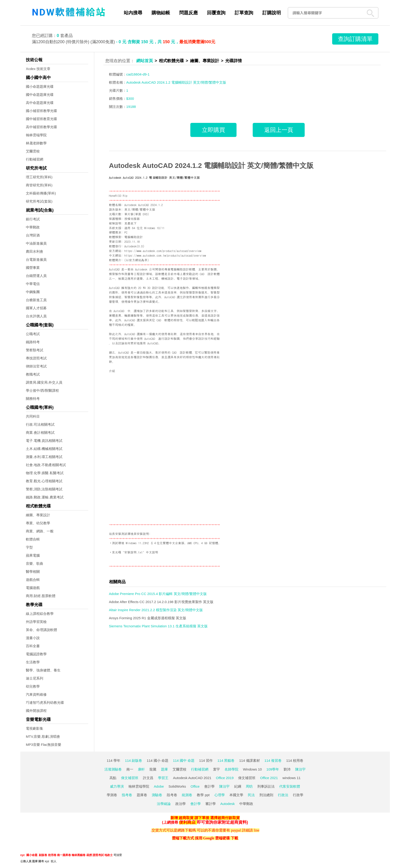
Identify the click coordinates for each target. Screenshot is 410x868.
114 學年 (114, 760)
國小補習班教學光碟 (41, 111)
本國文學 (236, 795)
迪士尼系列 (35, 678)
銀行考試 (33, 219)
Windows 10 (252, 769)
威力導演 (117, 786)
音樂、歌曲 (35, 563)
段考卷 (172, 795)
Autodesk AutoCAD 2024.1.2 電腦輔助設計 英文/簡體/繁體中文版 (211, 165)
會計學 (209, 786)
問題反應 (188, 13)
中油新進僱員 (36, 243)
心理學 (220, 795)
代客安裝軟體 (290, 786)
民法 (251, 795)
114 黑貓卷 (226, 760)
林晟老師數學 (36, 143)
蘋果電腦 (33, 555)
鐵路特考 (33, 342)
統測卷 (187, 795)
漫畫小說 (33, 638)
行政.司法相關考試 (40, 424)
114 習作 (206, 760)
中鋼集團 (33, 292)
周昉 (249, 786)
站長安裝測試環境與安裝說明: (130, 534)
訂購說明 (272, 13)
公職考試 (33, 334)
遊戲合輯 (33, 580)
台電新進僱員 (36, 259)
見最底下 (130, 223)
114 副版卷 (134, 760)
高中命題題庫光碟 (40, 103)
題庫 (164, 769)
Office (195, 786)
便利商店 (187, 822)
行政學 (298, 795)
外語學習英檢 (36, 622)
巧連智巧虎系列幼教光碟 (45, 703)
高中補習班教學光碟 (41, 127)
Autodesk (228, 804)
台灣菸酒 (33, 235)
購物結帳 (161, 13)
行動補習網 (35, 159)
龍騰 (153, 769)
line (257, 830)
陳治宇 (300, 769)
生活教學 (33, 662)
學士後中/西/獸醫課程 (42, 390)
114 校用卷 (295, 760)
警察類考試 (35, 350)
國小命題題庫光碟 (40, 86)
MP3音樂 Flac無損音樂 (44, 745)
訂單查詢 (244, 13)
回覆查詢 (216, 13)
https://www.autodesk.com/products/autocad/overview (163, 251)
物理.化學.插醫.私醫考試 (45, 473)
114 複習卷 (273, 760)
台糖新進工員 (36, 300)
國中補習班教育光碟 (41, 119)
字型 (29, 547)
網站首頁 (145, 61)
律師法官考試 (36, 366)
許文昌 (148, 778)
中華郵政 (33, 227)
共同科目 (33, 416)
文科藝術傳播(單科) (41, 193)
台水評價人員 (36, 316)
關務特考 (33, 399)
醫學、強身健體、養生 (43, 670)
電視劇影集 (35, 728)
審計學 (211, 804)
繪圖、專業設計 (38, 515)
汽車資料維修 (36, 694)
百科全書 (33, 646)
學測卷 (112, 795)
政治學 (181, 804)
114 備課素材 (249, 760)
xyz (23, 855)
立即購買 (213, 130)
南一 (130, 769)
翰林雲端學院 (36, 135)
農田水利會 (35, 251)
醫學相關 (33, 572)
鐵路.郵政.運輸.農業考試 (45, 497)
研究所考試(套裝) (39, 201)
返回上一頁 (279, 130)
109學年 (273, 769)
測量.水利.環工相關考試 (44, 457)
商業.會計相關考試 (40, 432)
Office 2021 (269, 778)
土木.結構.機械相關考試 (44, 449)
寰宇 (216, 769)
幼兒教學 (33, 686)
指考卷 (127, 795)
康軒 (141, 769)
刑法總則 (266, 795)
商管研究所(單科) (39, 185)
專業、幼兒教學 (38, 523)
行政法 (283, 795)
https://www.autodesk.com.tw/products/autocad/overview (165, 255)
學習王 (163, 778)
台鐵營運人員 (36, 276)
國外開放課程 (36, 711)
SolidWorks (177, 786)
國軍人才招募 (36, 308)
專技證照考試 (36, 358)
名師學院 (231, 769)
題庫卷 (142, 795)
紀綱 (238, 786)
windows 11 (292, 778)
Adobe (159, 786)
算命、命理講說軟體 (41, 630)
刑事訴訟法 (266, 786)
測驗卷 (157, 795)
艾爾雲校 (33, 151)
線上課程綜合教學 (40, 614)
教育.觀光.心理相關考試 (44, 481)
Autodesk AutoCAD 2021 (192, 778)
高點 (113, 778)
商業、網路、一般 (40, 531)
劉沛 (287, 769)
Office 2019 (225, 778)
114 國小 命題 (157, 760)
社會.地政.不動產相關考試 (46, 465)
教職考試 (33, 374)
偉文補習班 (130, 778)
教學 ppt (203, 795)
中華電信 (33, 284)
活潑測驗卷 (113, 769)
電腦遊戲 (33, 588)
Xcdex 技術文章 (38, 69)
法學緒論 (164, 804)
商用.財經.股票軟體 (41, 596)
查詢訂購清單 (355, 39)
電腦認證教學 (36, 654)
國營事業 (33, 268)
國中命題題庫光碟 (40, 95)
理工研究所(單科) (39, 177)
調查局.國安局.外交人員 (44, 382)
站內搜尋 (133, 13)
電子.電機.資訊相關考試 (44, 441)
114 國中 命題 (184, 760)
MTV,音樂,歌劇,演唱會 (43, 736)
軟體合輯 (33, 539)
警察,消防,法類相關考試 (44, 489)
